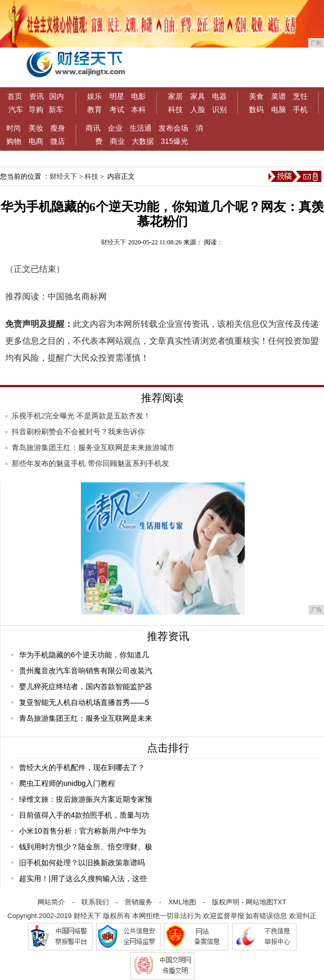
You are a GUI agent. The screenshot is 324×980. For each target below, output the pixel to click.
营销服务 (138, 902)
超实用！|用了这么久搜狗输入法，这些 (83, 878)
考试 (117, 109)
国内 (57, 96)
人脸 (198, 109)
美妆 (36, 128)
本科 (138, 109)
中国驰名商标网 (77, 296)
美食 (256, 96)
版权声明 (226, 902)
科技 (175, 109)
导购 (36, 109)
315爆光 (174, 141)
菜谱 (279, 96)
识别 (219, 109)
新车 (56, 109)
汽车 (16, 109)
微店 (58, 141)
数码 (256, 109)
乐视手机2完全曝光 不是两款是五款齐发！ (81, 416)
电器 (219, 96)
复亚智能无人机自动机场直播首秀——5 (84, 702)
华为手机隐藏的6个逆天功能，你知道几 (84, 655)
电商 (36, 141)
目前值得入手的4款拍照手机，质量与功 (84, 815)
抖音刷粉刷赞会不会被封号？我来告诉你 (78, 432)
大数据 (143, 141)
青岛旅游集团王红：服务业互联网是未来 (86, 718)
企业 (115, 128)
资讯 (36, 96)
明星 (117, 96)
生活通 (141, 128)
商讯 (93, 128)
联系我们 (95, 902)
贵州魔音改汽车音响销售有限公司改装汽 (86, 671)
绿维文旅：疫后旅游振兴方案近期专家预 (86, 799)
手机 (300, 109)
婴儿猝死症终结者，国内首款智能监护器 (86, 686)
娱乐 (95, 96)
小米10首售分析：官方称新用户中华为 (82, 831)
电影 (138, 96)
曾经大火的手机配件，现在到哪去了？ (82, 767)
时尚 (14, 128)
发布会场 (173, 128)
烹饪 (300, 96)
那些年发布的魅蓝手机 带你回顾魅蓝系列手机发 (90, 464)
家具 (198, 96)
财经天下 (63, 176)
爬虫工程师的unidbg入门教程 (67, 783)
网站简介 (51, 902)
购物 (14, 141)
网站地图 (260, 902)
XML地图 (182, 902)
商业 (117, 141)
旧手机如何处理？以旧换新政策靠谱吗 (82, 863)
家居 (175, 96)
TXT (280, 902)
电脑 (279, 109)
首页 (15, 96)
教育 (95, 109)
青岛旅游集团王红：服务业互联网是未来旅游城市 (93, 448)
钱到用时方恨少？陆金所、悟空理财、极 (86, 847)
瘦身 (58, 128)
